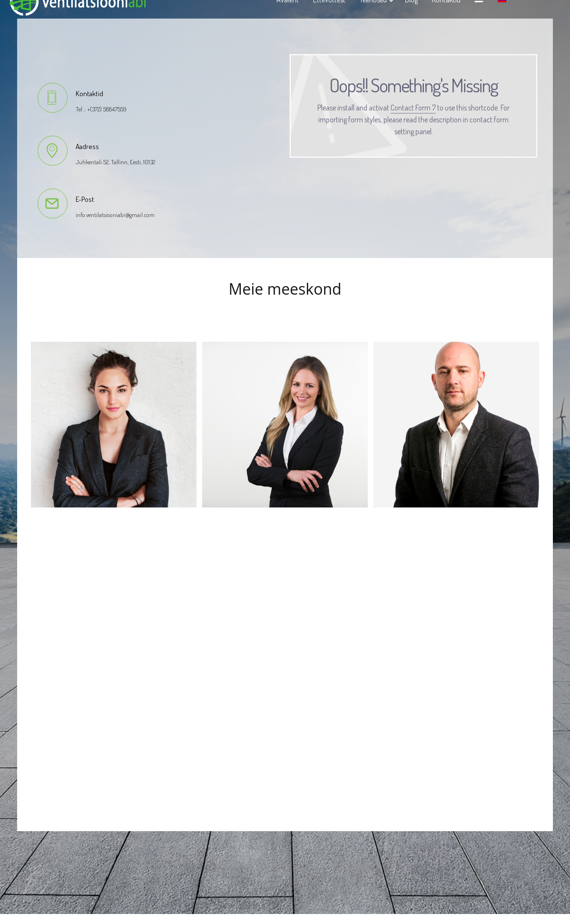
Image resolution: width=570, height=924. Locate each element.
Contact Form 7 (413, 108)
